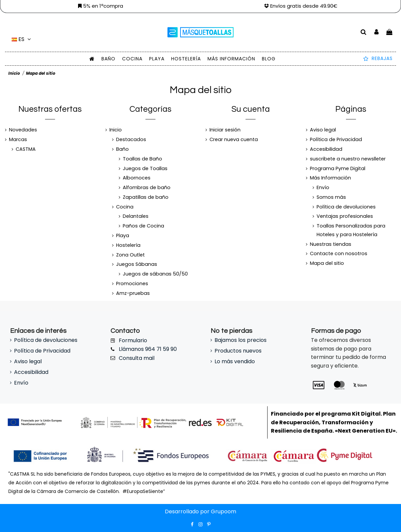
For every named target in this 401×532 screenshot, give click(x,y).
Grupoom (224, 511)
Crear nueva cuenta (234, 139)
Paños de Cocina (143, 226)
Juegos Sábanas (137, 264)
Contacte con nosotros (339, 253)
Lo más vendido (235, 361)
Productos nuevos (238, 351)
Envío (323, 187)
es (22, 39)
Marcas (18, 139)
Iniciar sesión (225, 130)
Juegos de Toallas (145, 168)
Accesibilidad (326, 149)
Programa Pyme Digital (338, 168)
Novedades (23, 130)
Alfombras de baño (147, 187)
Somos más (331, 197)
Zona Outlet (130, 255)
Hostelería (128, 245)
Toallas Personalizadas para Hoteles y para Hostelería (351, 230)
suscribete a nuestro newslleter (348, 159)
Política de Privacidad (336, 139)
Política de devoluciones (346, 207)
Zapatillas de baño (146, 197)
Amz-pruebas (133, 293)
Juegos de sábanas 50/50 (155, 274)
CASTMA (26, 149)
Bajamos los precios (241, 340)
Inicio (116, 130)
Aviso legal (323, 130)
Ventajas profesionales (345, 216)
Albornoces (137, 178)
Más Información (330, 178)
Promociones (132, 284)
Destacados (131, 139)
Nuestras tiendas (331, 244)
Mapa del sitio (327, 263)
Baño (122, 149)
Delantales (136, 216)
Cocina (125, 207)
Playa (123, 235)
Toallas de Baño (142, 159)
